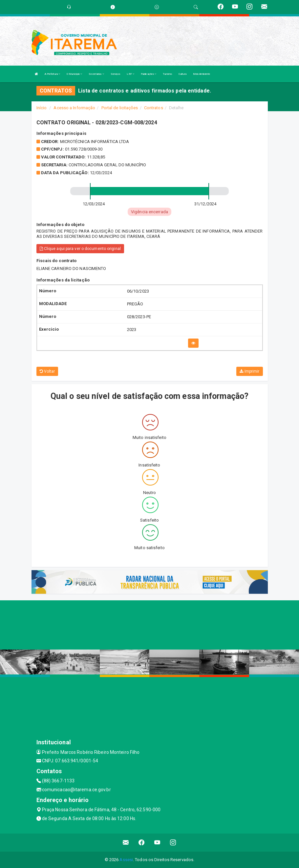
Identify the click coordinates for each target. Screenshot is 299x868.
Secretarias (96, 74)
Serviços (116, 74)
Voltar (47, 371)
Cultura (182, 74)
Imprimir (249, 371)
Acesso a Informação (74, 108)
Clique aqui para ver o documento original (80, 249)
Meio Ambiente (202, 74)
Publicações (149, 74)
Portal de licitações (120, 108)
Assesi (126, 860)
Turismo (167, 74)
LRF (130, 74)
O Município (74, 74)
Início (42, 108)
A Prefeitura (52, 74)
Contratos (154, 108)
